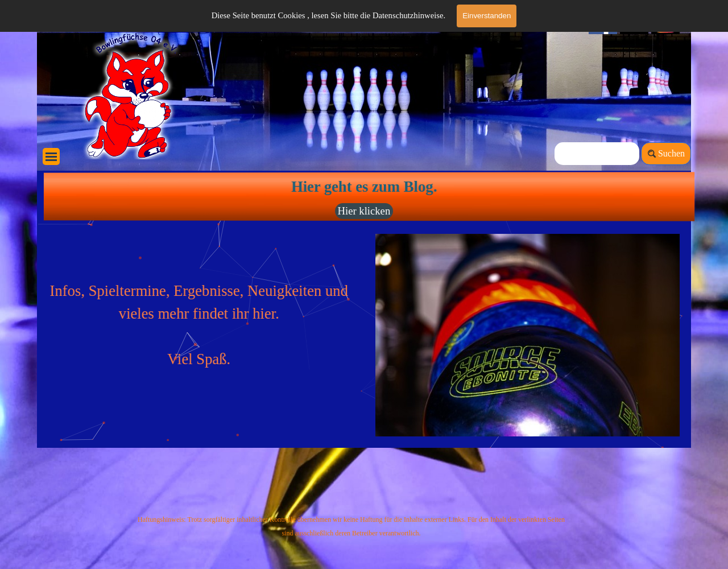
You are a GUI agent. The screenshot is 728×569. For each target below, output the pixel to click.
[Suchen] (597, 154)
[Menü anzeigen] (51, 156)
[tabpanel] (204, 302)
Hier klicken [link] (364, 211)
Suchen (671, 153)
